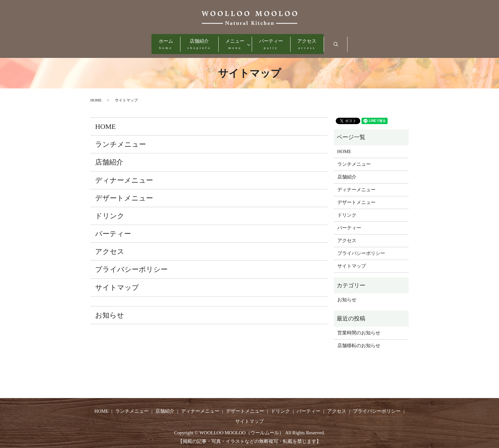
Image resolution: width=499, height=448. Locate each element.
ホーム (147, 42)
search (365, 42)
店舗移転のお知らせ (359, 341)
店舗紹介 (190, 42)
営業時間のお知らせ (359, 328)
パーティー (280, 42)
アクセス (326, 42)
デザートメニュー (124, 193)
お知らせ (110, 310)
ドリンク (110, 211)
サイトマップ (117, 282)
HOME (96, 95)
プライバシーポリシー (131, 265)
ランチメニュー (121, 140)
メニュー (235, 42)
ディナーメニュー (124, 175)
